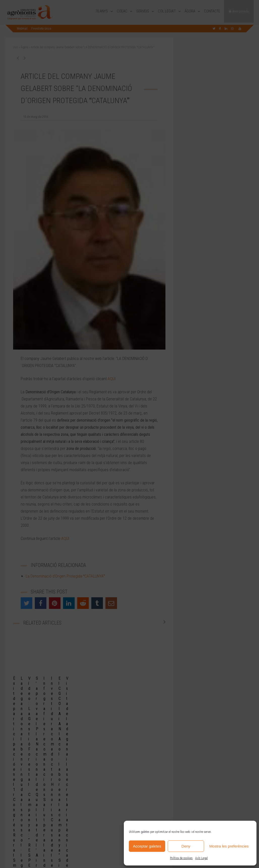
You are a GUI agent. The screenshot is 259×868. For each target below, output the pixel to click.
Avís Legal (202, 858)
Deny (186, 846)
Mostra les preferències (229, 846)
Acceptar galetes (147, 846)
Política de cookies (181, 858)
